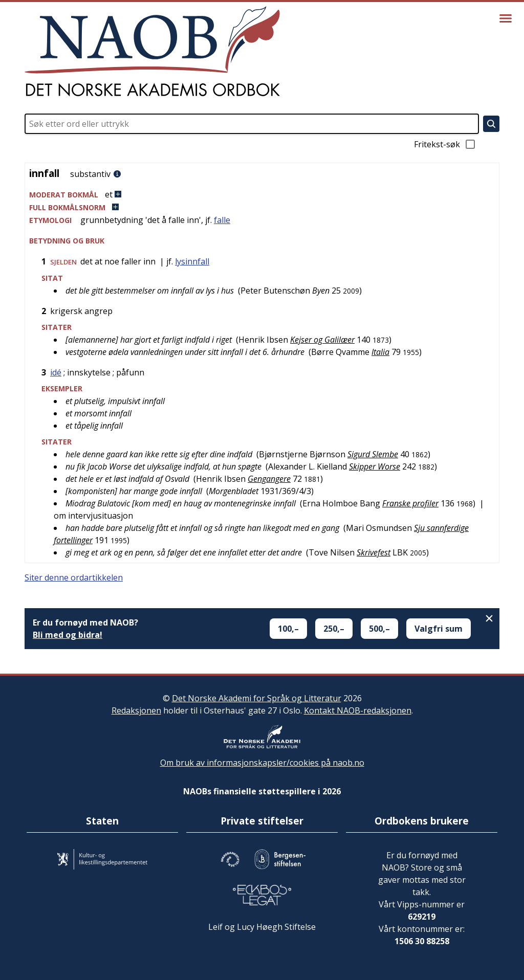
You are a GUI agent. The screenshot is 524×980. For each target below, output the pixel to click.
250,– (334, 629)
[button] (262, 195)
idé (56, 372)
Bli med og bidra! (68, 635)
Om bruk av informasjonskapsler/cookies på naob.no (262, 763)
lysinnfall (192, 261)
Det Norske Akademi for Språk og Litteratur (257, 698)
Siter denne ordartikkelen (74, 577)
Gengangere (269, 479)
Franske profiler (410, 503)
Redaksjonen (136, 710)
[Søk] (491, 124)
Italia (380, 352)
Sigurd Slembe (373, 454)
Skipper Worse (375, 466)
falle (222, 220)
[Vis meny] (506, 18)
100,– (288, 629)
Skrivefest (374, 552)
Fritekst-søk (445, 144)
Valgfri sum (439, 629)
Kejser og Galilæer (322, 340)
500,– (379, 629)
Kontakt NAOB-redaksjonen (358, 710)
